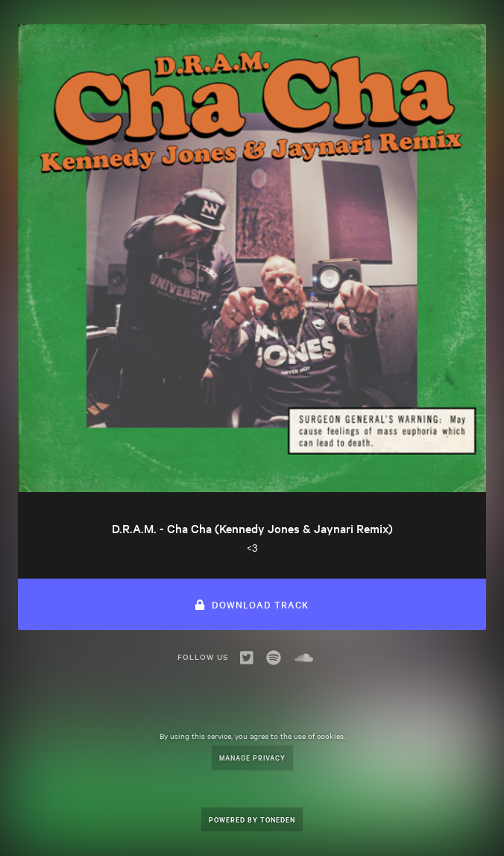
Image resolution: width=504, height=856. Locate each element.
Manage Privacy (252, 757)
